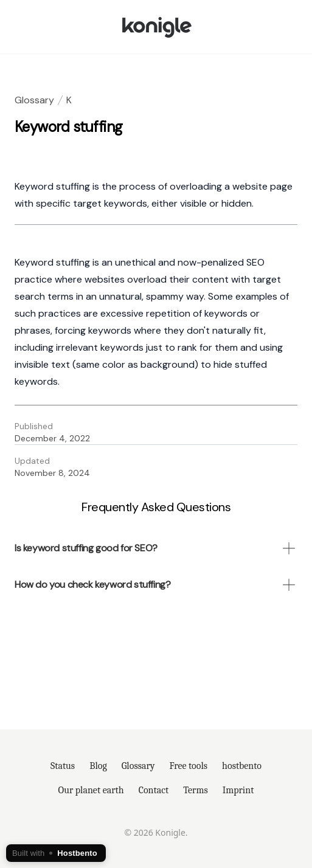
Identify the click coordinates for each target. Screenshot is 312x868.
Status (63, 766)
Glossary (34, 100)
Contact (154, 790)
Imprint (238, 790)
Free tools (189, 766)
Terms (195, 790)
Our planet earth (91, 790)
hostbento (242, 766)
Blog (98, 766)
